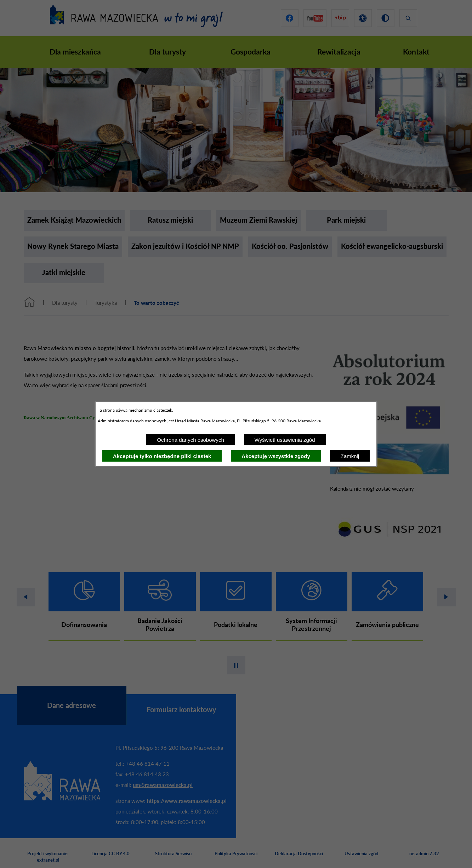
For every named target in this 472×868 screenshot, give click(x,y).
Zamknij (350, 456)
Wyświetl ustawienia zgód (285, 440)
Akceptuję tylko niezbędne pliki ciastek (162, 456)
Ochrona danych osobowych (190, 440)
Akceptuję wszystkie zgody (276, 456)
